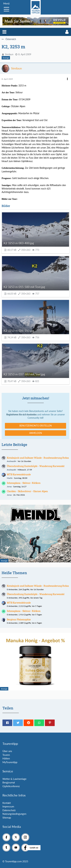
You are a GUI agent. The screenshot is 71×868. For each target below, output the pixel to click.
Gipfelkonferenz (11, 786)
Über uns (7, 751)
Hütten (6, 758)
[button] (4, 32)
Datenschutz (9, 810)
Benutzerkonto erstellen (36, 426)
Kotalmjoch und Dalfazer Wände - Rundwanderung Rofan (38, 458)
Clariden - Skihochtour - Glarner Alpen (27, 491)
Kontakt (7, 803)
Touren (6, 755)
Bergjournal (9, 782)
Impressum (8, 806)
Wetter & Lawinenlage (14, 779)
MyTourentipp (10, 762)
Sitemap (7, 818)
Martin (10, 478)
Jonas (9, 487)
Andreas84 (12, 461)
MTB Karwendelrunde (19, 474)
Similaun (9, 54)
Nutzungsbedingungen (14, 814)
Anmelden (36, 433)
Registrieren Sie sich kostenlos (21, 414)
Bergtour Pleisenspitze (19, 619)
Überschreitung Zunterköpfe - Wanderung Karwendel (36, 466)
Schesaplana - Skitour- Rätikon (24, 483)
